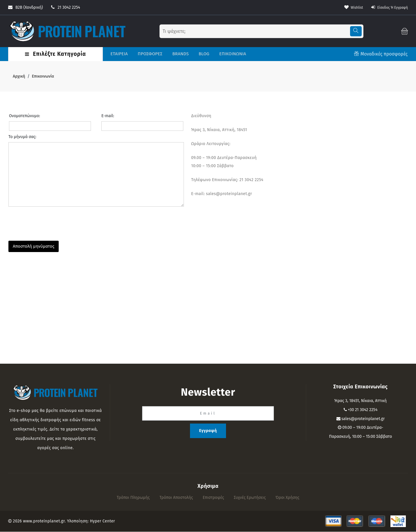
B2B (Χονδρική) (26, 7)
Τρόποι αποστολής (176, 498)
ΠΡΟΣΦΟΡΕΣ (149, 54)
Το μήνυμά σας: (22, 137)
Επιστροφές (213, 498)
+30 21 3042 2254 (363, 410)
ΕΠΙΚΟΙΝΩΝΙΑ (232, 54)
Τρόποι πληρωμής (133, 498)
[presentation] (53, 222)
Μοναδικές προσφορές (384, 54)
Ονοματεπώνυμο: (25, 116)
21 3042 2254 (66, 7)
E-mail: (108, 116)
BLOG (203, 54)
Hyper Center (103, 521)
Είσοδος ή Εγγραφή (387, 7)
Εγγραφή (208, 431)
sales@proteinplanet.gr (363, 419)
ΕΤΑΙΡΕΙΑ (118, 54)
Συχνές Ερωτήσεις (250, 498)
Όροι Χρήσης (288, 498)
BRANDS (180, 54)
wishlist (347, 7)
